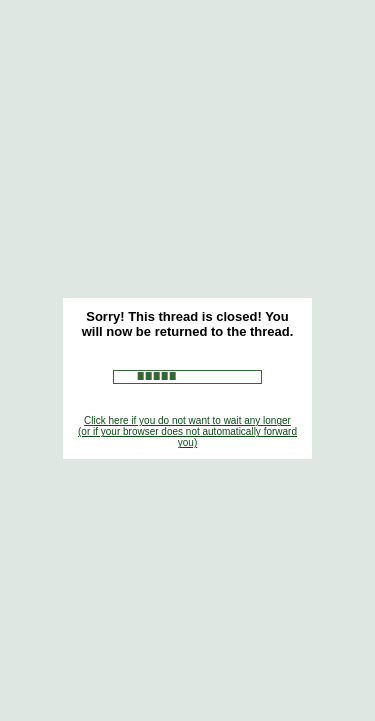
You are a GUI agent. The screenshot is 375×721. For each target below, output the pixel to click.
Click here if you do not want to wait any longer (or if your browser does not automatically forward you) (187, 431)
